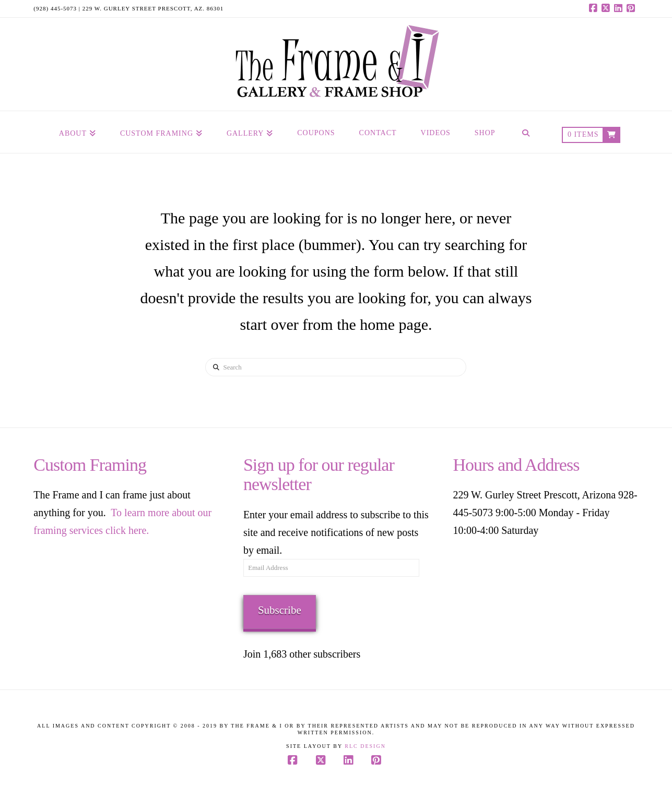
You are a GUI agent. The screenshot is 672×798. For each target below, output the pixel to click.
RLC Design (365, 746)
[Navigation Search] (525, 132)
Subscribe (280, 610)
